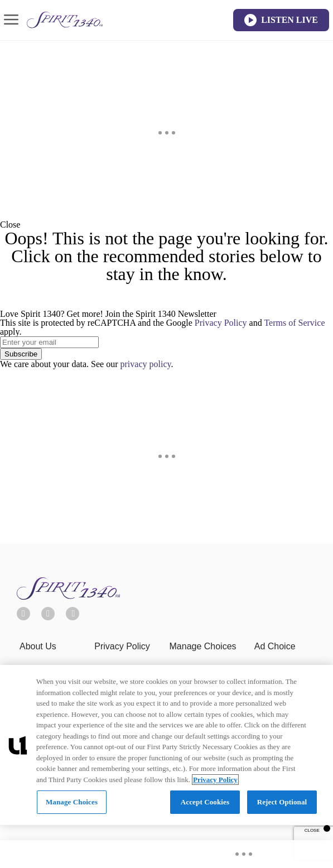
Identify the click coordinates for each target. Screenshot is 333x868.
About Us (38, 646)
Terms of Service (294, 323)
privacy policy (146, 364)
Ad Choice (275, 646)
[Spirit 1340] (68, 597)
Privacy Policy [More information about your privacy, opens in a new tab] (215, 780)
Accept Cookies (205, 802)
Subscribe (21, 354)
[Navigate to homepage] (65, 20)
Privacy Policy (221, 323)
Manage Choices (203, 646)
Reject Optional (282, 802)
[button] (166, 225)
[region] (166, 745)
